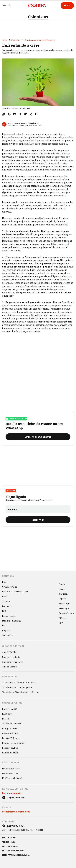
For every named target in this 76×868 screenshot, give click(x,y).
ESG (4, 611)
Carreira (6, 601)
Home (5, 40)
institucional (9, 838)
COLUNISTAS (8, 635)
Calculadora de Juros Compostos (17, 687)
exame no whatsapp (16, 419)
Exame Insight (9, 616)
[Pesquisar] (10, 6)
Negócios (6, 631)
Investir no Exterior (11, 733)
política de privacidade (13, 851)
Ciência (62, 618)
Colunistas (38, 17)
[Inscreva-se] (38, 520)
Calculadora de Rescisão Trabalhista (19, 683)
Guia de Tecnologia (11, 657)
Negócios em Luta (10, 748)
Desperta (11, 491)
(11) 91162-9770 (15, 798)
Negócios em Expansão (13, 778)
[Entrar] (67, 6)
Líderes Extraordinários (13, 743)
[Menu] (4, 6)
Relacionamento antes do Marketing (40, 40)
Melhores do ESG (10, 773)
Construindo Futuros (12, 724)
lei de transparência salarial (16, 855)
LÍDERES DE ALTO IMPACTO (15, 592)
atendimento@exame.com (16, 812)
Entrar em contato (12, 793)
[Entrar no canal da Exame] (38, 437)
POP (61, 623)
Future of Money (66, 613)
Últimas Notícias (10, 587)
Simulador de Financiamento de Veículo (20, 692)
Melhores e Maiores (11, 769)
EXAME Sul (7, 714)
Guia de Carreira (10, 667)
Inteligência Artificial (12, 621)
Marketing (64, 594)
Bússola (6, 719)
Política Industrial (10, 753)
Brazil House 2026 (10, 709)
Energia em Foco (10, 729)
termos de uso (9, 842)
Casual (62, 589)
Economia (7, 606)
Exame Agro (65, 604)
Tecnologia (64, 608)
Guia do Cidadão (10, 652)
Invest (5, 626)
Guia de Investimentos (12, 662)
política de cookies (11, 846)
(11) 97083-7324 (15, 826)
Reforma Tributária (11, 738)
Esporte (63, 599)
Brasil (5, 597)
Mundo (62, 584)
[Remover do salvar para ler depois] (36, 114)
